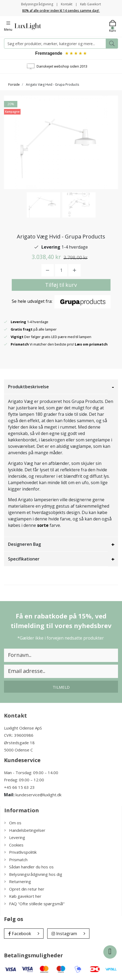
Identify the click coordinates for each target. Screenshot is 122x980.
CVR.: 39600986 (19, 735)
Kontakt (67, 4)
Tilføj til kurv (61, 285)
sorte (43, 525)
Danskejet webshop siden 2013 (62, 66)
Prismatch (16, 860)
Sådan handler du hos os (29, 867)
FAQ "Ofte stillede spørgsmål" (34, 904)
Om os (13, 823)
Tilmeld (61, 687)
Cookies (14, 845)
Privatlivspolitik (20, 852)
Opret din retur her (24, 889)
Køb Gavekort (90, 4)
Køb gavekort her (23, 896)
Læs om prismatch (91, 344)
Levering (15, 837)
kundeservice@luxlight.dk (38, 795)
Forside (14, 85)
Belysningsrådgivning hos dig (33, 874)
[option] (43, 205)
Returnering (18, 881)
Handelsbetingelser (25, 830)
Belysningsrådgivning (37, 4)
